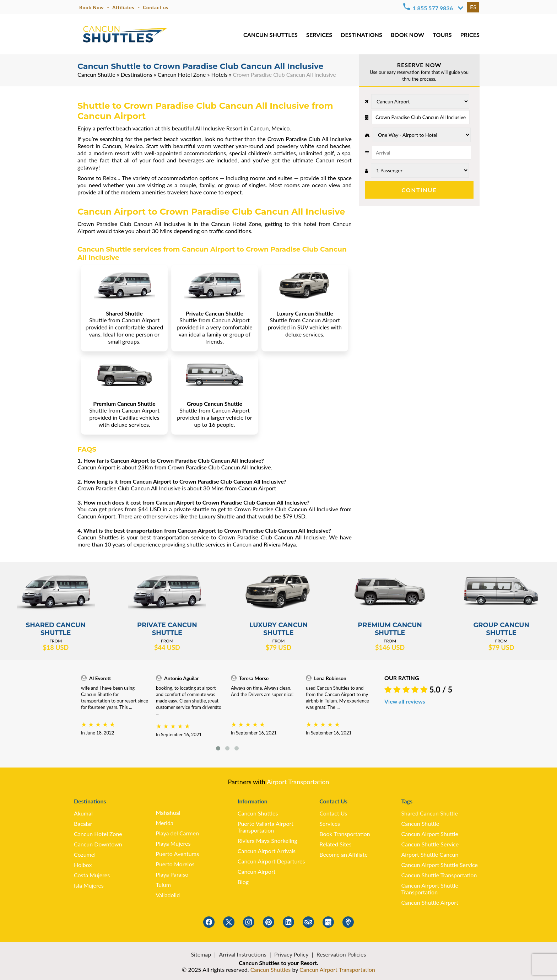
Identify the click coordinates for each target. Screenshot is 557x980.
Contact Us (333, 813)
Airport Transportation (298, 782)
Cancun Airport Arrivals (267, 851)
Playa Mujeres (173, 843)
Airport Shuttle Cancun (430, 854)
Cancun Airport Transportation (337, 970)
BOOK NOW (408, 35)
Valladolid (168, 895)
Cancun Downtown (98, 844)
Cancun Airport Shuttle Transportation (430, 889)
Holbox (83, 865)
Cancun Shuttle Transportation (439, 875)
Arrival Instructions (242, 954)
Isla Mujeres (89, 885)
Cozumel (85, 854)
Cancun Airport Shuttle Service (440, 865)
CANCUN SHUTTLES (272, 35)
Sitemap (201, 954)
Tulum (163, 885)
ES (473, 7)
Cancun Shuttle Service (430, 844)
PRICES (470, 35)
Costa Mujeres (92, 875)
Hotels (220, 74)
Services (330, 823)
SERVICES (320, 35)
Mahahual (168, 812)
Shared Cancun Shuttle (430, 813)
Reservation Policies (341, 954)
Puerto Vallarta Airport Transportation (266, 827)
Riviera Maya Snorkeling (267, 841)
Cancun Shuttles (258, 813)
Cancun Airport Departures (271, 861)
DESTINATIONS (363, 35)
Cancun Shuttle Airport (430, 902)
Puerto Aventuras (177, 854)
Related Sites (335, 844)
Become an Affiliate (344, 854)
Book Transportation (345, 834)
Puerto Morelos (175, 864)
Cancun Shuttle (96, 74)
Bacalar (83, 823)
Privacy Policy (291, 954)
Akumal (83, 813)
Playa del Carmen (177, 833)
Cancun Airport (257, 871)
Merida (164, 823)
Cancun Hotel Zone (182, 74)
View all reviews (405, 701)
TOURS (442, 35)
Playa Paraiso (172, 874)
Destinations (137, 74)
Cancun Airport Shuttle (430, 834)
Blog (243, 882)
